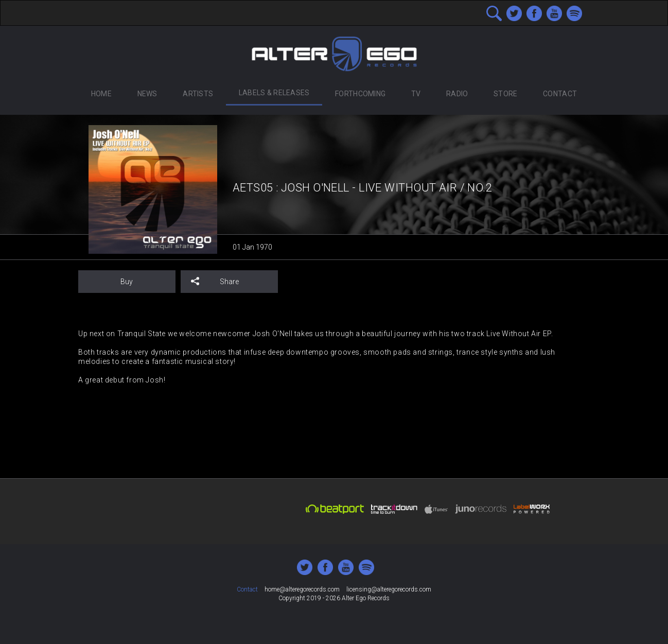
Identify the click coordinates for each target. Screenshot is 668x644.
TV (416, 94)
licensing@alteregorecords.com (389, 589)
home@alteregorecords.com (302, 589)
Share (215, 281)
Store (505, 94)
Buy (127, 282)
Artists (198, 94)
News (147, 94)
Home (101, 94)
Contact (560, 94)
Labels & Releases (274, 93)
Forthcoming (360, 94)
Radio (457, 94)
